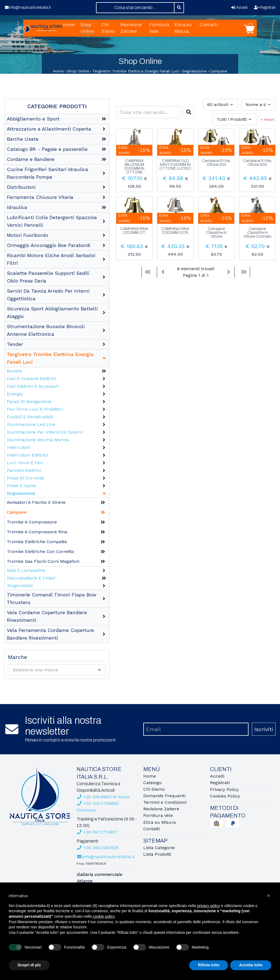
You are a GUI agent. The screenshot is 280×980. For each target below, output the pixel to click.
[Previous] (163, 272)
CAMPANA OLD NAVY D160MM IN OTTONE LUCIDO (175, 165)
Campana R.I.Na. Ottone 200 (216, 163)
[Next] (229, 272)
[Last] (244, 272)
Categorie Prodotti (57, 106)
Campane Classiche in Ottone (216, 233)
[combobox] (135, 8)
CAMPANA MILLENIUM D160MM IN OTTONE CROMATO (134, 167)
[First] (148, 272)
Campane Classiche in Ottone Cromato (257, 233)
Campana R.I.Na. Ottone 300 (257, 163)
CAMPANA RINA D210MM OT (134, 231)
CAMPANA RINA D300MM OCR (175, 231)
